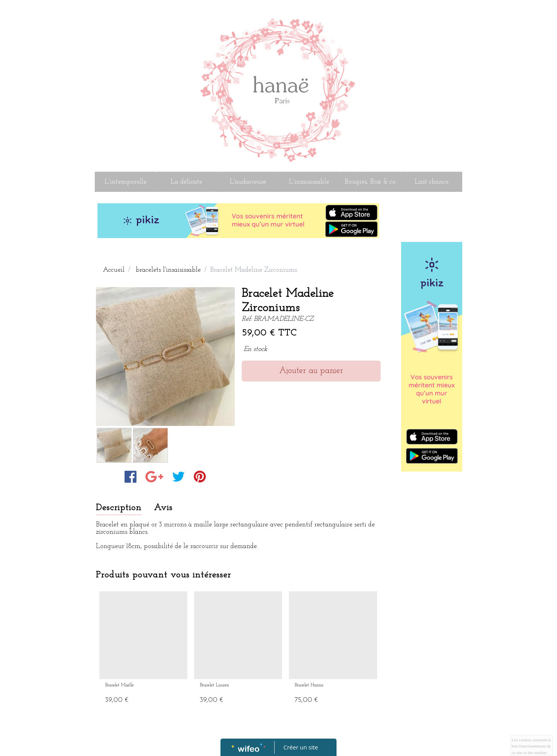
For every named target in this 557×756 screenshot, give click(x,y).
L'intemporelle (126, 182)
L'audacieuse (248, 182)
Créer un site (301, 747)
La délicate (186, 182)
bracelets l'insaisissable (168, 270)
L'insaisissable (309, 182)
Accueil (114, 270)
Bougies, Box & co (370, 182)
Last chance (432, 182)
